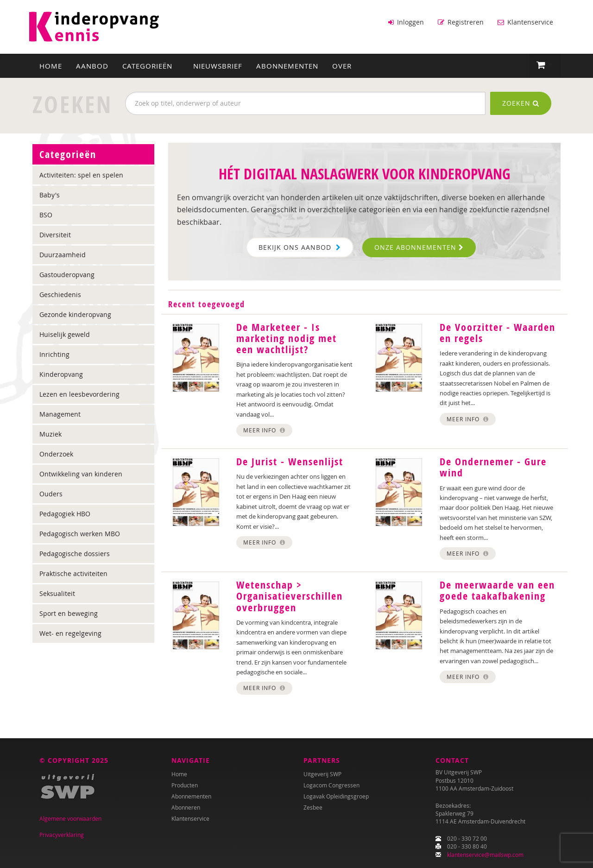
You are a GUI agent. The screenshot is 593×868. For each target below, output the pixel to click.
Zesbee (313, 807)
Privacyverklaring (62, 835)
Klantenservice (525, 22)
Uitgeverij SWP (322, 774)
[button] (545, 65)
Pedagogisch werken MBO (80, 533)
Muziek (50, 434)
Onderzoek (56, 453)
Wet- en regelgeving (70, 633)
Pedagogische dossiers (75, 553)
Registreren (461, 22)
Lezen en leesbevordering (79, 394)
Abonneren (186, 807)
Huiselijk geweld (65, 334)
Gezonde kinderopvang (75, 314)
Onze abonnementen (419, 247)
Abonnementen (287, 65)
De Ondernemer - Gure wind (493, 467)
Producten (185, 785)
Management (60, 414)
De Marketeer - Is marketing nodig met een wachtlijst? (287, 338)
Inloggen (406, 22)
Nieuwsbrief (218, 65)
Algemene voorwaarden (70, 818)
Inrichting (54, 354)
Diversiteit (55, 234)
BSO (46, 214)
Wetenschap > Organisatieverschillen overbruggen (290, 596)
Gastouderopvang (67, 274)
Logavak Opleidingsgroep (336, 796)
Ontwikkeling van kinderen (81, 473)
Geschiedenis (60, 294)
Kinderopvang (61, 374)
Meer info (264, 430)
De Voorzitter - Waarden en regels (498, 332)
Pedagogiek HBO (65, 513)
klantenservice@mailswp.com (485, 855)
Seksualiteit (57, 593)
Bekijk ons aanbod (300, 247)
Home (51, 65)
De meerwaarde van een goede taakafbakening (497, 590)
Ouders (51, 493)
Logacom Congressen (331, 785)
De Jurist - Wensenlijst (290, 461)
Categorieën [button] (151, 65)
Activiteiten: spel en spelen (81, 174)
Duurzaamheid (63, 254)
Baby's (50, 194)
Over (342, 65)
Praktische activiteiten (73, 573)
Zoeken (521, 103)
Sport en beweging (69, 613)
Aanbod (92, 65)
